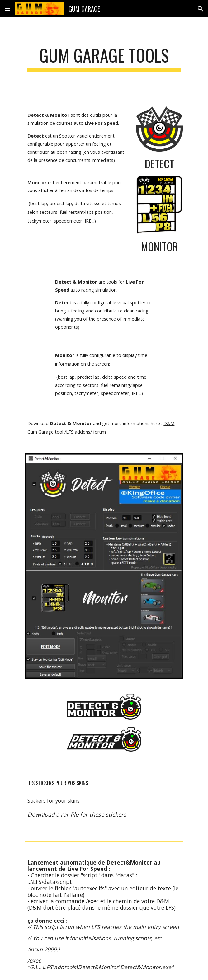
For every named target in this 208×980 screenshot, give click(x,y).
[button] (7, 9)
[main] (104, 58)
